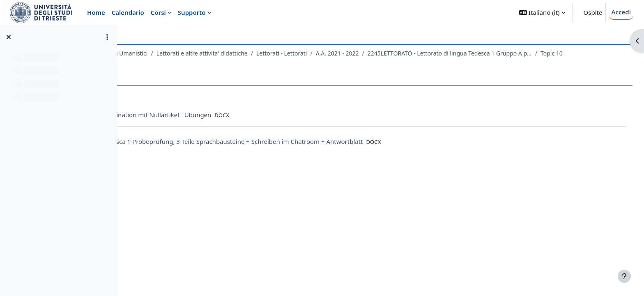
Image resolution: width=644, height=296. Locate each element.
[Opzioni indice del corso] (107, 37)
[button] (542, 13)
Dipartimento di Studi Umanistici (177, 53)
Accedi (621, 12)
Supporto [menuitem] (192, 12)
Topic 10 (153, 64)
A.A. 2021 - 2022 (411, 53)
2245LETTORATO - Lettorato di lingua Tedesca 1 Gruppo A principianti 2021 (523, 53)
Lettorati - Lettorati (355, 53)
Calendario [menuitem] (128, 12)
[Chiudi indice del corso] (9, 37)
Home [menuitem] (96, 12)
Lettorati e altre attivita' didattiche (275, 53)
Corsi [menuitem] (158, 12)
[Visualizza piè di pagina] (624, 276)
